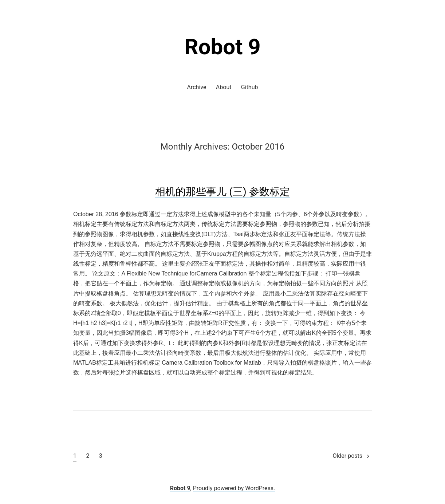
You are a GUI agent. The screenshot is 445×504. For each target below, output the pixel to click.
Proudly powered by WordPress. (234, 488)
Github (250, 87)
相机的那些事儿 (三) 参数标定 (222, 192)
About (224, 87)
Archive (197, 87)
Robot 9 (222, 47)
